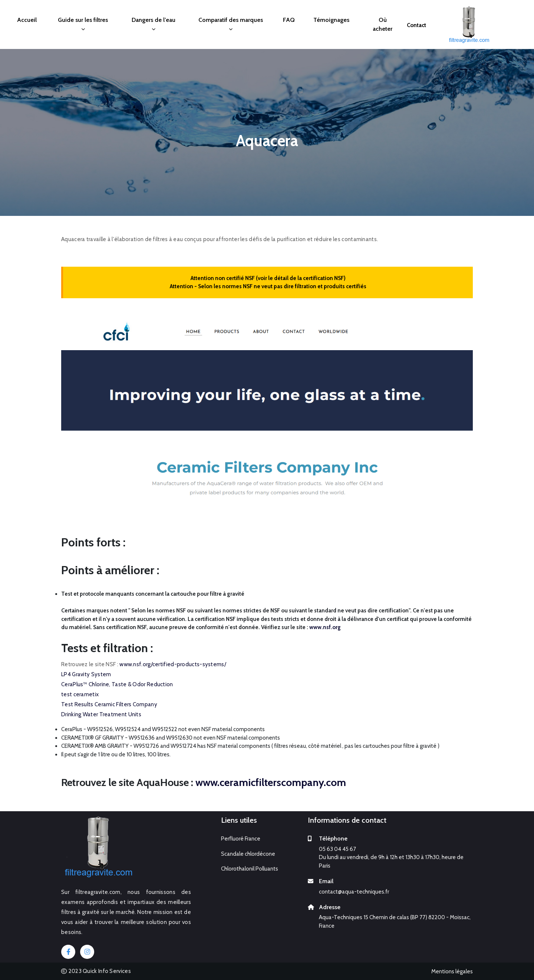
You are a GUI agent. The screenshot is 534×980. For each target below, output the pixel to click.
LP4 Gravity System (86, 674)
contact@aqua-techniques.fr (354, 892)
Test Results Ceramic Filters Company (109, 704)
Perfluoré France (241, 839)
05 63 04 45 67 (337, 849)
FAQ (289, 20)
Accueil (27, 20)
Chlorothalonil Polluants (250, 869)
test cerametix (80, 694)
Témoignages (331, 20)
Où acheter (383, 24)
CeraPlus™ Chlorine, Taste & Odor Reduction (117, 684)
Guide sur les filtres (83, 24)
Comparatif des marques (231, 24)
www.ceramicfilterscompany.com (271, 782)
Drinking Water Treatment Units (101, 714)
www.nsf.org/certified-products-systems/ (173, 664)
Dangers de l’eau (154, 24)
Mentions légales (452, 971)
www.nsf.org (325, 627)
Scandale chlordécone (248, 854)
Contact (416, 25)
